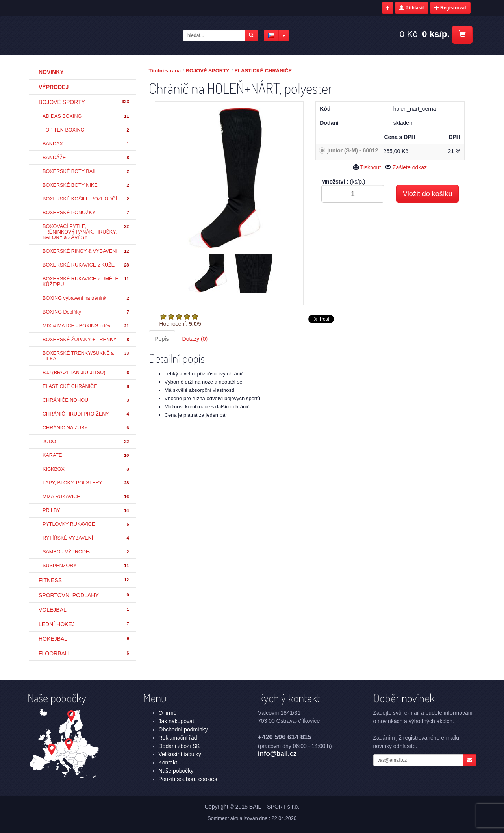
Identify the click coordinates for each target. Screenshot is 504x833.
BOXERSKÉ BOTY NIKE (86, 185)
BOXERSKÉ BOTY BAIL (86, 172)
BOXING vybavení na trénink (86, 298)
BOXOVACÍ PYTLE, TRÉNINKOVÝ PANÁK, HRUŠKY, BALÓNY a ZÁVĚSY (86, 232)
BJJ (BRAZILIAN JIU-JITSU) (86, 373)
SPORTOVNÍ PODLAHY (84, 595)
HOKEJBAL (84, 639)
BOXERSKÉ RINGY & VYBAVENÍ (86, 251)
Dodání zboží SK (179, 746)
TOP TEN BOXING (86, 130)
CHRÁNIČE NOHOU (86, 400)
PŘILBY (86, 511)
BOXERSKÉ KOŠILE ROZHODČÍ (86, 199)
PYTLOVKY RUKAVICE (86, 524)
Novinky (51, 72)
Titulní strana (165, 71)
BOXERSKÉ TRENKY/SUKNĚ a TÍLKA (86, 356)
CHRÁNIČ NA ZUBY (86, 428)
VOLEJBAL (84, 610)
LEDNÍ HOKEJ (84, 624)
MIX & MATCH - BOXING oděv (86, 326)
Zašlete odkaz (406, 167)
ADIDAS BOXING (86, 116)
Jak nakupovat (176, 721)
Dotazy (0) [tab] (195, 339)
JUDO (86, 442)
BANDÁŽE (86, 158)
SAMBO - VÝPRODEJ (86, 552)
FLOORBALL (84, 653)
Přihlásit (412, 8)
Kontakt (168, 763)
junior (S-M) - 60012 (353, 150)
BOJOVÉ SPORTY (84, 102)
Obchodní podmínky (183, 729)
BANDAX (86, 144)
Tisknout (367, 167)
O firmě (168, 713)
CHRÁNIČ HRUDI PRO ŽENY (86, 414)
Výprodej (54, 87)
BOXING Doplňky (86, 312)
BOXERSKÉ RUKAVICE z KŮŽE (86, 265)
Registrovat (450, 8)
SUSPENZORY (86, 566)
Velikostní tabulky (180, 754)
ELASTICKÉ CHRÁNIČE (86, 387)
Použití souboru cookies (188, 779)
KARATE (86, 455)
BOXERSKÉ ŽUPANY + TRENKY (86, 340)
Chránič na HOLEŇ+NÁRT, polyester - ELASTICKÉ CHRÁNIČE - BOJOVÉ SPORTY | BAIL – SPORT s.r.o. (91, 35)
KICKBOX (86, 469)
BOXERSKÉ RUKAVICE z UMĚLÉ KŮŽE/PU (86, 282)
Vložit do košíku (428, 194)
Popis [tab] (162, 339)
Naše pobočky (176, 771)
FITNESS (84, 580)
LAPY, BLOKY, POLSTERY (86, 483)
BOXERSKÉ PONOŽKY (86, 213)
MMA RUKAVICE (86, 497)
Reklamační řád (178, 738)
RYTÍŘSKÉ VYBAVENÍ (86, 538)
